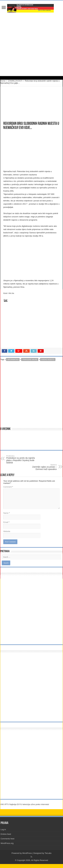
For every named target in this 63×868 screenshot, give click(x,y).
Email (6, 522)
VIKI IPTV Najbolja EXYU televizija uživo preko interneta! (25, 804)
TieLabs (48, 853)
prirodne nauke (30, 359)
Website (7, 531)
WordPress (27, 853)
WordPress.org (7, 843)
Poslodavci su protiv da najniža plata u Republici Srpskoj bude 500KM (21, 459)
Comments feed (7, 839)
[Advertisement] (26, 150)
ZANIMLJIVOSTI (15, 81)
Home (3, 81)
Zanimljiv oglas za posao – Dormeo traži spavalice (42, 467)
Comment (8, 487)
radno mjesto (48, 359)
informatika (13, 359)
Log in (3, 829)
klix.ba (11, 293)
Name (6, 513)
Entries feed (6, 834)
